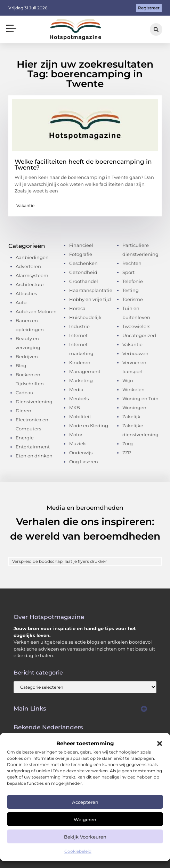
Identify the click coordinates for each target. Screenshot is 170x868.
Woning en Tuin (140, 398)
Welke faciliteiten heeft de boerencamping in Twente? (83, 165)
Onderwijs (81, 453)
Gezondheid (83, 272)
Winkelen (133, 389)
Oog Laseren (84, 462)
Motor (76, 435)
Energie (25, 438)
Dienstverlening (34, 402)
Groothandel (84, 281)
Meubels (79, 398)
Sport (128, 272)
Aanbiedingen (32, 257)
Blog (21, 366)
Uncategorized (139, 335)
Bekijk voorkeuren (85, 837)
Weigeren (85, 819)
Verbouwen (135, 353)
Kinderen (80, 362)
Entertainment (33, 447)
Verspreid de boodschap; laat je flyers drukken (60, 561)
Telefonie (133, 281)
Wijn (128, 380)
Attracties (26, 293)
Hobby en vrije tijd (90, 299)
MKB (75, 407)
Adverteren (28, 266)
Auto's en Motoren (36, 311)
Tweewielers (136, 326)
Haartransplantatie (91, 290)
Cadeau (25, 393)
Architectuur (30, 284)
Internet (78, 335)
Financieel (81, 245)
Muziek (78, 444)
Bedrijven (27, 356)
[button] (160, 744)
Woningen (134, 407)
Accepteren (85, 802)
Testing (131, 290)
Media (76, 389)
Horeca (77, 308)
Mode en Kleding (89, 426)
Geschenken (83, 263)
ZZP (127, 453)
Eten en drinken (34, 456)
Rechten (132, 263)
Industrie (79, 326)
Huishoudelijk (85, 317)
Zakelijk (131, 416)
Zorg (128, 444)
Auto (21, 302)
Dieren (23, 411)
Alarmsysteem (32, 275)
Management (85, 371)
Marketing (81, 380)
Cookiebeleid (78, 851)
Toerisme (133, 299)
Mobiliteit (80, 416)
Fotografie (81, 254)
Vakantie (25, 205)
